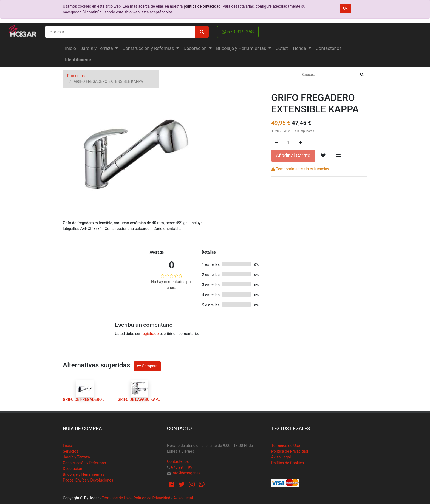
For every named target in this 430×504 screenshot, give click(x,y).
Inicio (67, 446)
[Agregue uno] (300, 143)
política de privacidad (202, 6)
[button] (323, 156)
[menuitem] (70, 48)
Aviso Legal (281, 457)
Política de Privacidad (290, 451)
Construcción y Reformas (84, 463)
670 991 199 (182, 467)
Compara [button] (147, 366)
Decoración (72, 469)
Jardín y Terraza (76, 457)
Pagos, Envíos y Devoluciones (88, 480)
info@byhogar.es (186, 473)
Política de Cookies (288, 463)
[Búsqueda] (362, 74)
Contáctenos (178, 461)
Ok (345, 8)
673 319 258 (238, 32)
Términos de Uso (286, 446)
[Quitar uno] (276, 143)
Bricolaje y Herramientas (84, 474)
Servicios (71, 451)
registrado (150, 334)
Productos (76, 76)
